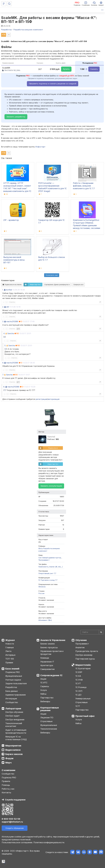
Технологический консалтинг (14, 725)
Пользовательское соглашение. (17, 842)
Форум (9, 758)
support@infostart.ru (12, 822)
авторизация (54, 399)
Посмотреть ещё (52, 275)
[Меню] (4, 4)
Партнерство (47, 698)
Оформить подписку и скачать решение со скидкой (53, 84)
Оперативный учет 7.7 (47, 573)
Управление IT (47, 662)
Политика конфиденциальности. (49, 842)
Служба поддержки (15, 800)
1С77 (78, 706)
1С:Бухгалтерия (83, 668)
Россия (41, 593)
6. (3, 363)
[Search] (92, 632)
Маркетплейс (83, 665)
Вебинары (45, 701)
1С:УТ (78, 683)
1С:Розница (81, 687)
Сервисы (45, 686)
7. (3, 375)
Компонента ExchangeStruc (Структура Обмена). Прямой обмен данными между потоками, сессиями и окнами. (87, 225)
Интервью (10, 655)
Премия (9, 663)
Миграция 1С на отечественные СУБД (16, 738)
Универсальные (83, 699)
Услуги (44, 690)
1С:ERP (79, 672)
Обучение (81, 640)
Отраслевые (46, 721)
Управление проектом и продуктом (52, 653)
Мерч (8, 763)
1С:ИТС (44, 683)
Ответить (12, 302)
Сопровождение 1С (51, 675)
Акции (43, 679)
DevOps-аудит (12, 716)
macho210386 (12, 321)
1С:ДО (78, 695)
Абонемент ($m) (45, 620)
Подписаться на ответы (12, 284)
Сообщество (12, 702)
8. (4, 387)
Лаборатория (13, 709)
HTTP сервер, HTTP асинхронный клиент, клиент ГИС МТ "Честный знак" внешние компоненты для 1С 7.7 (17, 188)
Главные (10, 647)
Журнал (10, 640)
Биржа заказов (14, 754)
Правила (6, 781)
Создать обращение (15, 828)
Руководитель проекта (87, 651)
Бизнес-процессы (49, 647)
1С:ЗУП (79, 691)
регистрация (41, 399)
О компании (8, 770)
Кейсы (43, 694)
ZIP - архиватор (11, 220)
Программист (44, 560)
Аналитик (80, 647)
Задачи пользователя (16, 683)
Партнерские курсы (85, 659)
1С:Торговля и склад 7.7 (48, 580)
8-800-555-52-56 (11, 819)
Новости (10, 644)
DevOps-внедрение (15, 720)
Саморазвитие (47, 669)
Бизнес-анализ (48, 644)
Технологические (49, 729)
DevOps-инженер (84, 655)
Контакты (6, 793)
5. (5, 346)
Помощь (6, 785)
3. (3, 321)
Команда (45, 658)
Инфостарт (40, 147)
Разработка (11, 687)
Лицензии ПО (47, 718)
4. (4, 333)
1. (3, 290)
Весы (41, 548)
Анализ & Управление (53, 640)
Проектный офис (85, 716)
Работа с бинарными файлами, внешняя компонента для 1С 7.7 (84, 186)
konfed (9, 290)
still (8, 307)
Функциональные (14, 676)
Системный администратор (50, 558)
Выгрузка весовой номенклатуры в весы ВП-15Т (14, 260)
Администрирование (16, 695)
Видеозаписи (13, 750)
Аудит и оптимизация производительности (16, 731)
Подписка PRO (13, 672)
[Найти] (101, 632)
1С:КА (78, 676)
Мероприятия (13, 746)
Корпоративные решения (50, 709)
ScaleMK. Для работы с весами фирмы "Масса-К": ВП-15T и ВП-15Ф (49, 20)
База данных (12, 691)
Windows (42, 587)
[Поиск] (9, 4)
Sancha (11, 333)
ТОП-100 (10, 659)
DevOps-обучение (14, 712)
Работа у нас (8, 789)
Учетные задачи (13, 680)
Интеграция (11, 699)
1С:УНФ (79, 680)
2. (3, 307)
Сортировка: (57, 284)
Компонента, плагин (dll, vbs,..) (51, 567)
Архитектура (47, 665)
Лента (8, 651)
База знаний (12, 669)
